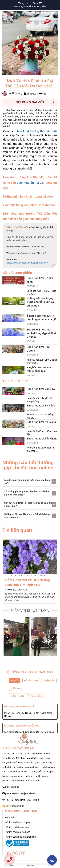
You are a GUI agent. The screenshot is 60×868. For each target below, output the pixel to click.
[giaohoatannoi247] (8, 854)
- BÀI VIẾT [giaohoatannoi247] (10, 817)
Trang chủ (24, 3)
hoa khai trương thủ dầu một (37, 131)
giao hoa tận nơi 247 (31, 183)
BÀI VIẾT (37, 3)
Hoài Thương (12, 93)
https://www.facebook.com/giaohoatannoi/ (27, 263)
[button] (7, 637)
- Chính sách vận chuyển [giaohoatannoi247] (17, 822)
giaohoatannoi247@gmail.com (19, 793)
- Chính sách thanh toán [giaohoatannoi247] (17, 827)
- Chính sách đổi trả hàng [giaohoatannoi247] (18, 832)
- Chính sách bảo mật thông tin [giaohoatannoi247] (20, 837)
